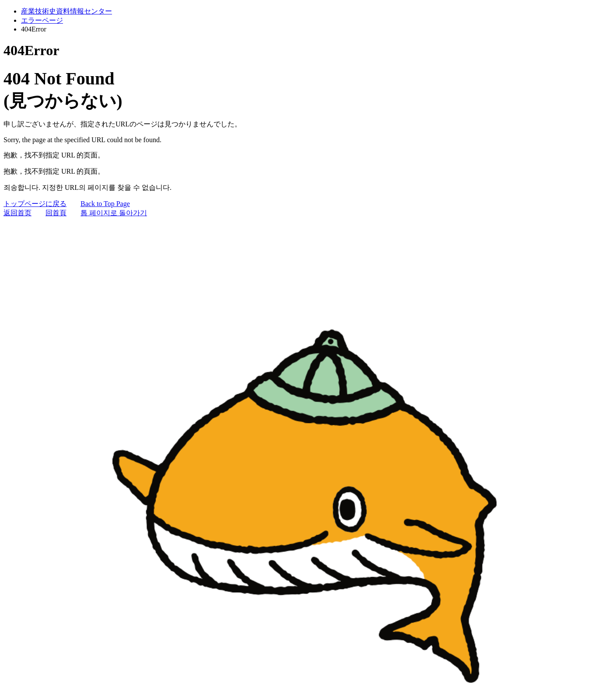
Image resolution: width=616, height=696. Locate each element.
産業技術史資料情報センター (66, 11)
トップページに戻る (35, 204)
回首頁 (56, 213)
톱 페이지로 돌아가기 (114, 213)
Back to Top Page (105, 204)
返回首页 (17, 213)
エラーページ (42, 20)
